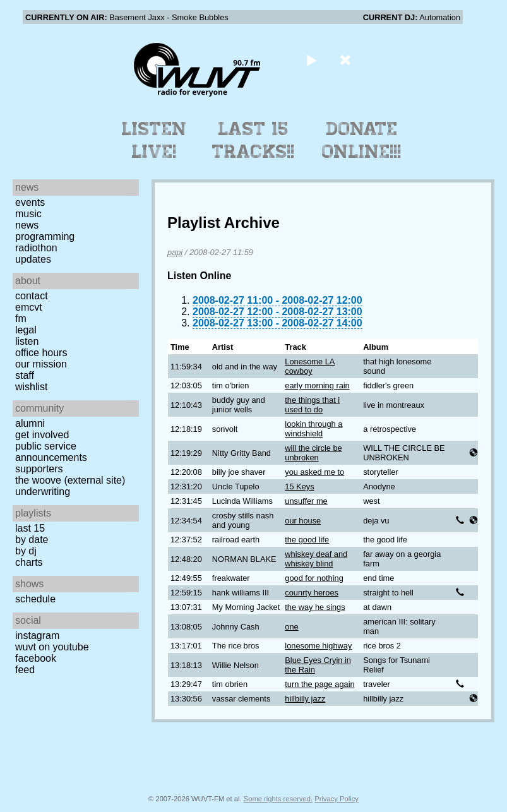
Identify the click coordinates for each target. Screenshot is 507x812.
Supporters (39, 469)
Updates (33, 259)
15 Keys (299, 487)
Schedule (35, 599)
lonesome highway (318, 646)
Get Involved (42, 435)
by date (32, 540)
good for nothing (314, 578)
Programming (45, 236)
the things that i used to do (312, 405)
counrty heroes (312, 593)
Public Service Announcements (51, 452)
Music (28, 214)
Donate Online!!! (362, 140)
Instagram (37, 636)
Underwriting (43, 492)
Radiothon (36, 248)
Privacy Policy (337, 799)
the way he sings (315, 607)
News (27, 225)
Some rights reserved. (278, 799)
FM (21, 319)
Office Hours (41, 353)
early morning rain (317, 385)
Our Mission (41, 364)
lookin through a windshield (313, 429)
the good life (307, 540)
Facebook (36, 658)
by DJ (26, 551)
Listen (27, 341)
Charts (29, 562)
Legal (26, 330)
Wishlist (32, 387)
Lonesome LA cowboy (310, 366)
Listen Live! (154, 140)
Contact (32, 296)
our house (303, 521)
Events (30, 202)
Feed (25, 670)
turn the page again (319, 684)
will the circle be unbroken (313, 453)
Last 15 (30, 528)
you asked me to (314, 472)
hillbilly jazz (305, 699)
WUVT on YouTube (52, 647)
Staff (25, 375)
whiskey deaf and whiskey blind (316, 559)
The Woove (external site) (70, 480)
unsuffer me (306, 501)
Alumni (30, 423)
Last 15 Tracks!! (253, 140)
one (291, 627)
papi (175, 252)
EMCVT (29, 307)
